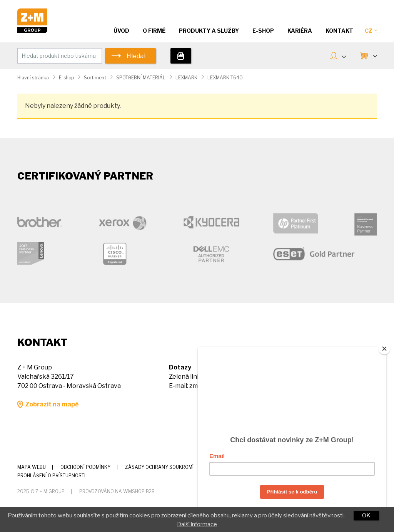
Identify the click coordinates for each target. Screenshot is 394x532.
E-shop (66, 78)
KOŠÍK (375, 55)
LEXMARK (186, 78)
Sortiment (95, 78)
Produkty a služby (209, 31)
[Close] (384, 346)
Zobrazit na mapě (52, 404)
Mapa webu (32, 467)
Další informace (197, 524)
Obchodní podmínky (85, 467)
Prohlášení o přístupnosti (51, 476)
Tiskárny (181, 56)
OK (366, 515)
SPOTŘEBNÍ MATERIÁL (141, 78)
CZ (371, 31)
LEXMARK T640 (225, 78)
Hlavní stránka (33, 78)
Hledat (136, 56)
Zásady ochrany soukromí (159, 467)
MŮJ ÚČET (344, 56)
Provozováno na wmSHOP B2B (117, 491)
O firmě (154, 31)
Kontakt (339, 31)
